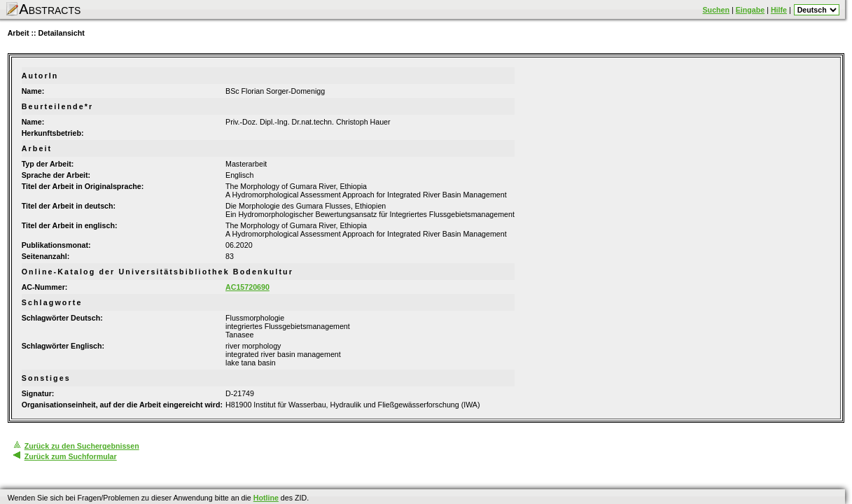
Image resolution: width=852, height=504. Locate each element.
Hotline (266, 498)
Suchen (717, 10)
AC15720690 (247, 287)
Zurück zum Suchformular (71, 456)
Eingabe (750, 10)
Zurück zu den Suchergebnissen (82, 446)
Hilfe (779, 10)
